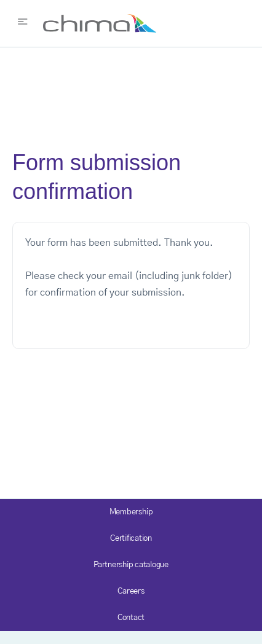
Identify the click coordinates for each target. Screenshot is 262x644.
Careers (131, 591)
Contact (131, 618)
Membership (131, 512)
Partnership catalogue (131, 565)
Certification (131, 539)
